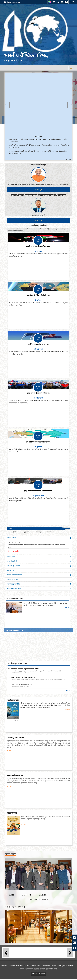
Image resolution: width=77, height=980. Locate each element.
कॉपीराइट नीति (25, 966)
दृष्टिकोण (15, 532)
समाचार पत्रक (39, 557)
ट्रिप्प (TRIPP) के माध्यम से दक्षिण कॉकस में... (38, 442)
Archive (69, 630)
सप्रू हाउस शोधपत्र (50, 532)
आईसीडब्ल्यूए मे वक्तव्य (39, 566)
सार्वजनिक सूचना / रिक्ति (39, 589)
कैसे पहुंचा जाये (63, 966)
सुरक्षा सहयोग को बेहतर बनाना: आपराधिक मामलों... (38, 491)
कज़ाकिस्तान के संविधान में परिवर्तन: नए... (39, 295)
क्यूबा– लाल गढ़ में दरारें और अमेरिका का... (38, 393)
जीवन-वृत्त (38, 190)
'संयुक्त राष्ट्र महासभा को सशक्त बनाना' (21, 684)
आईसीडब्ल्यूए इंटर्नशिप (39, 584)
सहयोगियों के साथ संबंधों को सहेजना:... (39, 344)
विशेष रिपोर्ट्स (39, 532)
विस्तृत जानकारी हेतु (14, 551)
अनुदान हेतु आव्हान (39, 579)
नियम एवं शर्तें (46, 966)
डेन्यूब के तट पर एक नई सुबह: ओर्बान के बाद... (38, 246)
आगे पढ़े (68, 159)
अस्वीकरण (4, 966)
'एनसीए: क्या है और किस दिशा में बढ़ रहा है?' (23, 678)
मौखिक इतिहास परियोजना (39, 575)
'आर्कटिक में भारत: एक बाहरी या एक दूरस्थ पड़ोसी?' (25, 669)
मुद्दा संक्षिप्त (27, 532)
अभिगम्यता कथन (14, 966)
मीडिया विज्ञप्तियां (39, 561)
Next (71, 105)
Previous (6, 105)
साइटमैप (71, 966)
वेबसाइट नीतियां (36, 966)
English (72, 2)
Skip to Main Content (12, 2)
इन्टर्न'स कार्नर (39, 570)
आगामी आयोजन (39, 538)
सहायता (54, 966)
